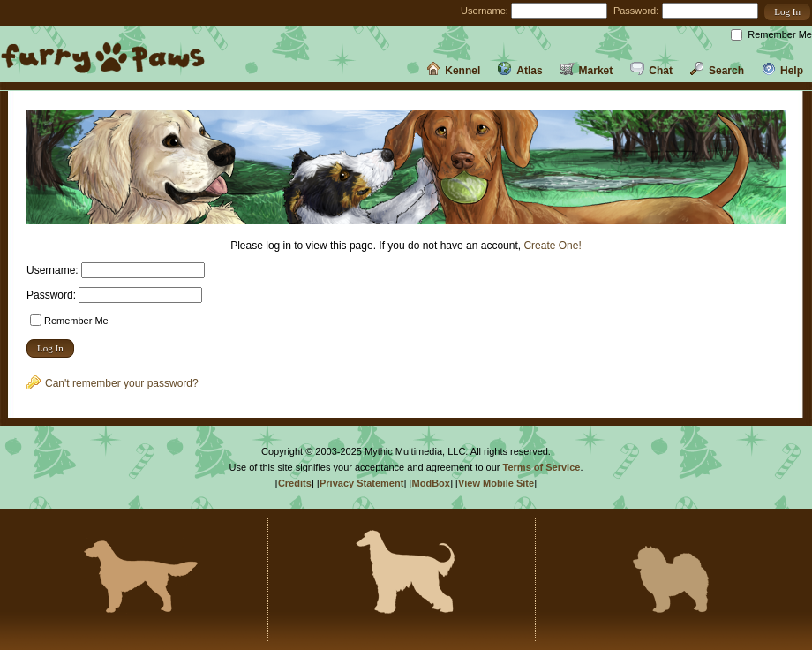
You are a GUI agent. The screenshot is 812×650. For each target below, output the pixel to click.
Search (717, 71)
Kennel (453, 71)
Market (587, 71)
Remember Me (780, 34)
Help (782, 71)
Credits (295, 483)
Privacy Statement (361, 483)
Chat (651, 71)
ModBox (431, 483)
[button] (787, 12)
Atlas (520, 71)
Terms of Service (542, 467)
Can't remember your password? (113, 383)
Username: (485, 11)
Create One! (552, 246)
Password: (636, 11)
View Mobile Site (496, 483)
